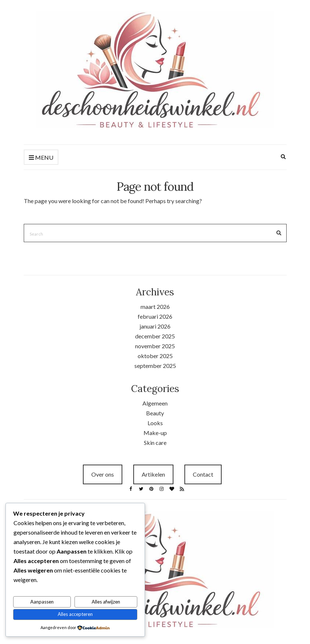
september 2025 (155, 366)
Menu (41, 158)
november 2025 (155, 346)
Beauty (155, 413)
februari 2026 (155, 316)
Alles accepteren (75, 614)
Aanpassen (42, 602)
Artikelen (153, 474)
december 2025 (155, 336)
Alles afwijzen (106, 602)
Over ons (103, 474)
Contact (203, 474)
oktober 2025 (155, 356)
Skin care (155, 443)
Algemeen (155, 403)
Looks (155, 423)
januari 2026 (155, 326)
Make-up (155, 433)
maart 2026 (155, 307)
